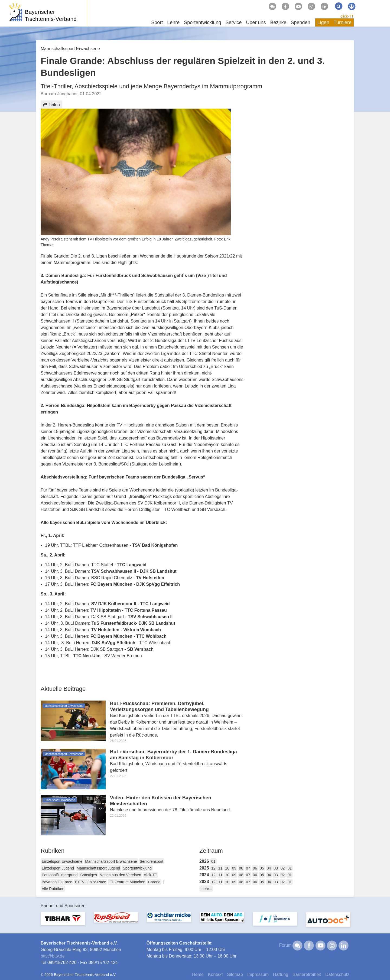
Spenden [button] (301, 22)
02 (283, 868)
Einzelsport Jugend (58, 868)
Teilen (51, 105)
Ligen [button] (323, 22)
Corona (154, 882)
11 (220, 868)
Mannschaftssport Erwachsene (111, 861)
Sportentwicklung (137, 868)
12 (213, 868)
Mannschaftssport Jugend (98, 868)
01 (213, 861)
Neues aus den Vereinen (120, 875)
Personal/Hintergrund (60, 875)
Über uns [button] (256, 22)
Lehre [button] (173, 22)
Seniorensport (152, 861)
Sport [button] (157, 22)
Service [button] (233, 22)
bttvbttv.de (53, 956)
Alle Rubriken (53, 889)
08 (241, 868)
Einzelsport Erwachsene (62, 861)
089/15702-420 (62, 963)
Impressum (258, 974)
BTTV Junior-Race (91, 882)
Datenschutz (337, 974)
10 (227, 868)
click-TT (347, 16)
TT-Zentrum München (127, 882)
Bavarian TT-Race (57, 882)
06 (255, 868)
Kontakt (215, 974)
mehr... (206, 889)
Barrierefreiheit (307, 974)
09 (234, 868)
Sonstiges (88, 875)
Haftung (281, 974)
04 (269, 868)
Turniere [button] (343, 22)
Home (198, 974)
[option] (63, 922)
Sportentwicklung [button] (202, 22)
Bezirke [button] (278, 22)
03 (276, 868)
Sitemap (235, 974)
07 (248, 868)
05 (262, 868)
